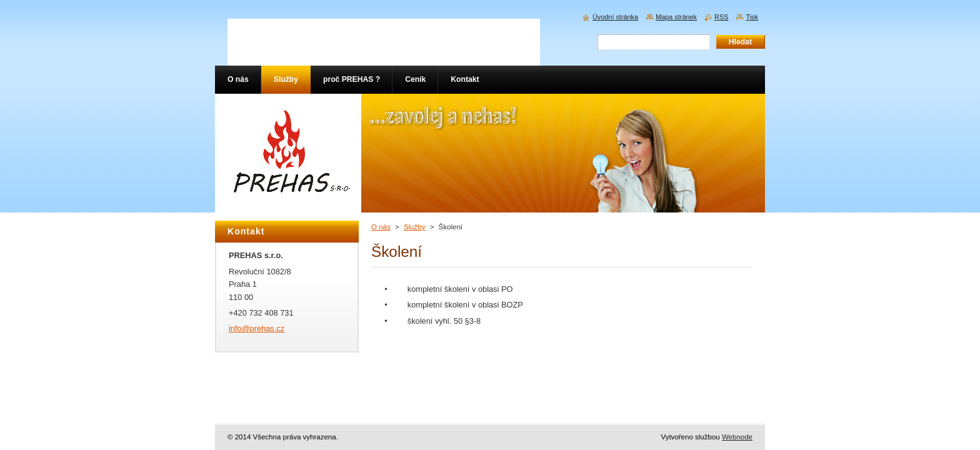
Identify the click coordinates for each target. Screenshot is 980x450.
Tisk (752, 17)
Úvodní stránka (615, 17)
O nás (381, 227)
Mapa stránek (676, 17)
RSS (721, 17)
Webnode (737, 437)
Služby (415, 227)
